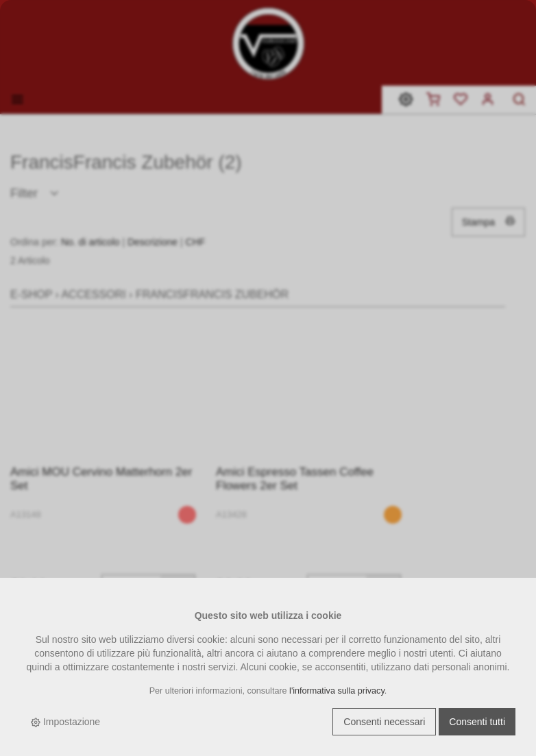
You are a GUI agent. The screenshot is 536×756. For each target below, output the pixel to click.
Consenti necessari (384, 722)
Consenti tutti (477, 722)
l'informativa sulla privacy (337, 691)
